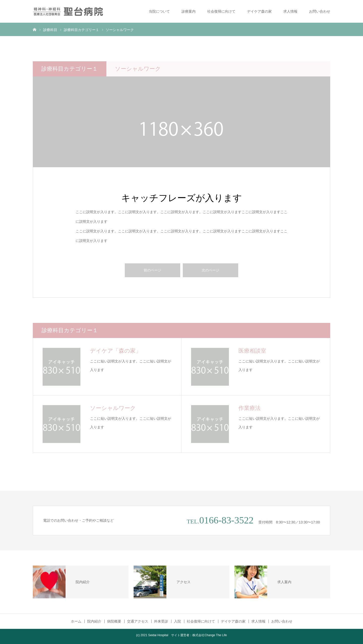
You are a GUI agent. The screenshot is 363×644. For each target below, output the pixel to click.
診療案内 (189, 11)
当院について (159, 11)
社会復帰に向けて (221, 11)
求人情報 (290, 11)
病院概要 (114, 621)
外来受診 (161, 621)
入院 (177, 621)
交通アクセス (138, 621)
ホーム (76, 621)
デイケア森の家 (259, 11)
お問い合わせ (320, 11)
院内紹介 (94, 621)
